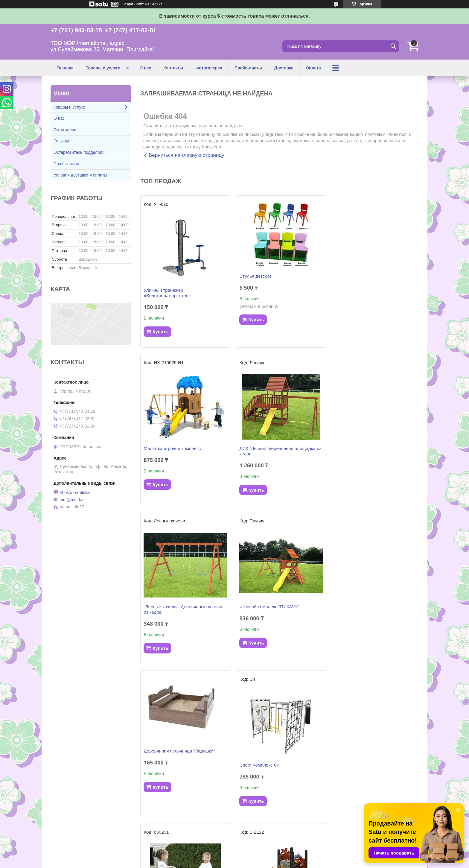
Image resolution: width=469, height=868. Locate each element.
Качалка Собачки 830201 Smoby (366, 607)
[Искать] (393, 46)
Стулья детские (255, 276)
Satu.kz (260, 857)
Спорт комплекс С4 (259, 607)
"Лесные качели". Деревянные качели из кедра (278, 451)
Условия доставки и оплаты (80, 175)
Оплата (313, 68)
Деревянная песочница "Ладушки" (179, 593)
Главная (65, 68)
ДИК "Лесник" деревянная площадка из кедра (185, 451)
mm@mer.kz (71, 500)
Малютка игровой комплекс (361, 290)
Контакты (173, 68)
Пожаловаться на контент (255, 862)
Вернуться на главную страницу (186, 155)
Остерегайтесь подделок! (78, 152)
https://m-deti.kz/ (75, 492)
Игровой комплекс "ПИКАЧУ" (363, 448)
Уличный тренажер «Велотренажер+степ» (167, 293)
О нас (145, 68)
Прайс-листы (248, 68)
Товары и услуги (103, 68)
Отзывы (61, 141)
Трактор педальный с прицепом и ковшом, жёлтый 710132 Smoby (273, 762)
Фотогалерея (209, 68)
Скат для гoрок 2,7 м (354, 745)
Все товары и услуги (277, 828)
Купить (160, 332)
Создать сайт (133, 4)
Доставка (284, 68)
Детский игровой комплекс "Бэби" (178, 760)
